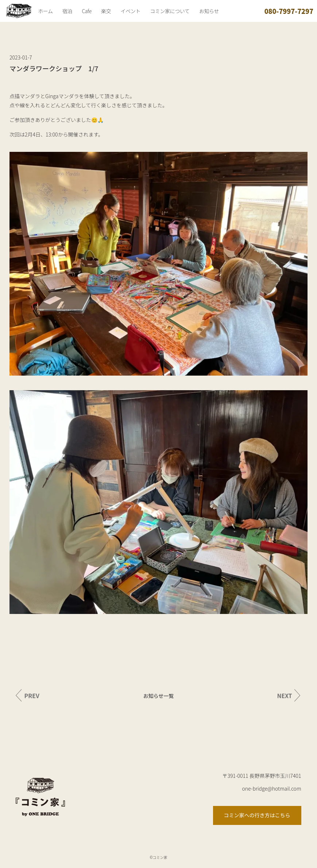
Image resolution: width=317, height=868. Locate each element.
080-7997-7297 (289, 11)
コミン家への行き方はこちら (257, 815)
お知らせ (209, 11)
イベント (131, 11)
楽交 (106, 11)
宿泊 (67, 11)
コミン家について (170, 11)
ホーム (45, 11)
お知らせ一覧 (159, 696)
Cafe (86, 11)
